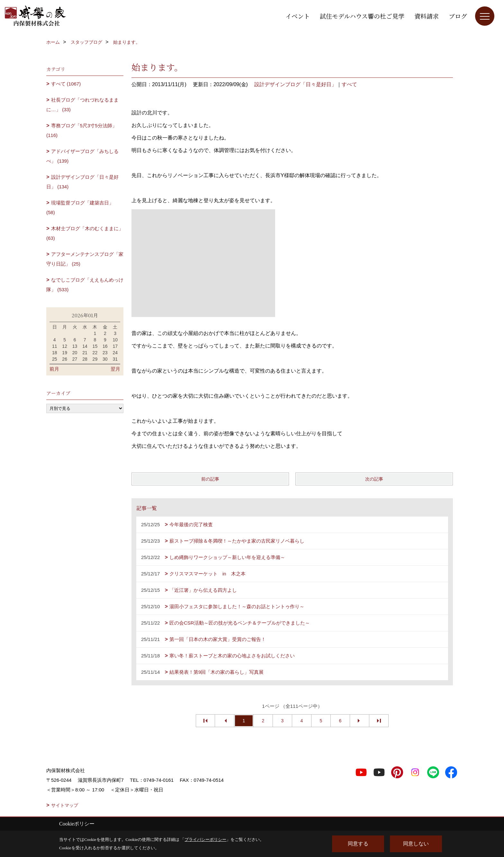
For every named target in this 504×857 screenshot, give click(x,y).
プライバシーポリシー (205, 839)
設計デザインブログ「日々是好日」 (295, 84)
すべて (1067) (66, 84)
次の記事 (374, 479)
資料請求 (427, 16)
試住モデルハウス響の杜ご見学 (362, 16)
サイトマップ (65, 805)
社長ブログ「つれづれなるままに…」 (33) (82, 105)
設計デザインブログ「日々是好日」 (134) (82, 182)
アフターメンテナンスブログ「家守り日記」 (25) (85, 259)
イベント (298, 16)
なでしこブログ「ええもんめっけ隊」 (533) (85, 285)
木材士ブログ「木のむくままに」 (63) (85, 233)
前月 (54, 369)
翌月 (115, 369)
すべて (349, 84)
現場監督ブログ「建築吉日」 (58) (80, 207)
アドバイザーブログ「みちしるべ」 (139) (82, 156)
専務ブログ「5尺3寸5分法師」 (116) (82, 130)
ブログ (458, 16)
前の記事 (210, 479)
